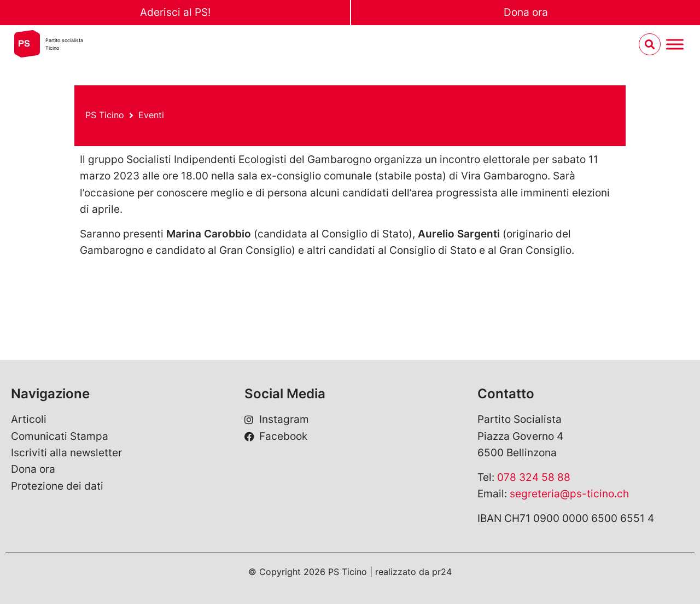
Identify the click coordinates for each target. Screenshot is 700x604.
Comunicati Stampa (60, 436)
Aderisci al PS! (175, 12)
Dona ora (526, 12)
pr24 (442, 572)
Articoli (29, 419)
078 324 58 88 (534, 477)
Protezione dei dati (57, 486)
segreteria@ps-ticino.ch (569, 494)
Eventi (151, 115)
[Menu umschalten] (675, 45)
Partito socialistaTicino (64, 44)
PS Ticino (105, 115)
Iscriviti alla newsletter (66, 453)
